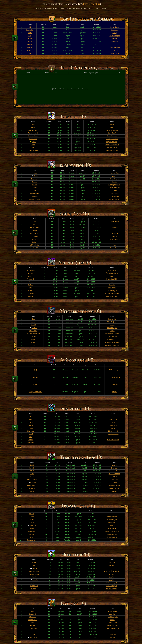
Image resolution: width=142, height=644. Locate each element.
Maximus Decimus (35, 199)
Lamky (115, 33)
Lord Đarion (33, 331)
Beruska (34, 628)
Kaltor (34, 242)
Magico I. (30, 47)
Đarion (30, 39)
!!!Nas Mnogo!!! (115, 36)
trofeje (86, 4)
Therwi (31, 440)
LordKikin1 (31, 273)
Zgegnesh (34, 637)
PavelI (34, 577)
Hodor (32, 528)
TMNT (32, 474)
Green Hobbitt (112, 339)
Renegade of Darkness (112, 342)
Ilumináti (115, 233)
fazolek (33, 322)
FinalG (33, 626)
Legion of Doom (112, 142)
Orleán (115, 39)
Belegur (33, 342)
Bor (34, 225)
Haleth (31, 285)
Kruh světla (115, 53)
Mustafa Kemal (34, 574)
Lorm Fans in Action (112, 334)
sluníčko (35, 568)
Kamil (31, 425)
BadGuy (31, 297)
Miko (31, 437)
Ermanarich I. (33, 136)
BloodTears (31, 270)
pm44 (32, 520)
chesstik (33, 483)
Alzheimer (32, 531)
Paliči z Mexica (111, 589)
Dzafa (36, 176)
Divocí (115, 245)
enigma (34, 583)
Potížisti (112, 565)
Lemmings (115, 30)
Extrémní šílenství (34, 571)
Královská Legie (112, 297)
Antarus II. (31, 279)
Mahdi (32, 294)
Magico (34, 239)
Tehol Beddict (33, 133)
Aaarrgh (114, 191)
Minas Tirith (113, 419)
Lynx (33, 631)
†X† (30, 36)
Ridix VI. (31, 276)
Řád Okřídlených (112, 273)
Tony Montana (33, 130)
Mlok (31, 419)
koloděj (30, 50)
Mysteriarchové (112, 136)
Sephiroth (33, 525)
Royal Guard (115, 27)
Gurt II (30, 33)
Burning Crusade (112, 139)
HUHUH (33, 634)
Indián (31, 422)
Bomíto (35, 188)
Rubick (33, 127)
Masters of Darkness (112, 145)
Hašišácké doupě (113, 628)
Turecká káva (32, 540)
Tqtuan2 (32, 488)
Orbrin (34, 142)
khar (31, 288)
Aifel (35, 191)
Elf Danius (35, 196)
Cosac (35, 173)
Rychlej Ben (34, 228)
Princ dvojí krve (112, 322)
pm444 (30, 44)
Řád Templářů (115, 47)
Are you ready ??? (33, 334)
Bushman (35, 179)
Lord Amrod (34, 233)
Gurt (32, 477)
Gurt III (33, 325)
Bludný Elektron (33, 151)
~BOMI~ (35, 328)
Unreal (30, 42)
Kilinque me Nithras (35, 392)
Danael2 (35, 185)
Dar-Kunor (33, 139)
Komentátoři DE (112, 279)
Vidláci (115, 392)
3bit (30, 27)
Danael (34, 589)
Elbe (32, 537)
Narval (31, 291)
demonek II (34, 586)
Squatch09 (31, 443)
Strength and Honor (112, 294)
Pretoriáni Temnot (112, 151)
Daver (33, 339)
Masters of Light (114, 488)
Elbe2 (33, 148)
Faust (31, 428)
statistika (95, 4)
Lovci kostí (115, 42)
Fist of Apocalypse (112, 130)
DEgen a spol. (115, 50)
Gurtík (31, 282)
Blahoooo (31, 431)
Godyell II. (30, 30)
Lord (33, 145)
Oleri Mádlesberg (34, 245)
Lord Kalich (34, 248)
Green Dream (114, 179)
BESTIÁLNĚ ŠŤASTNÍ (111, 571)
